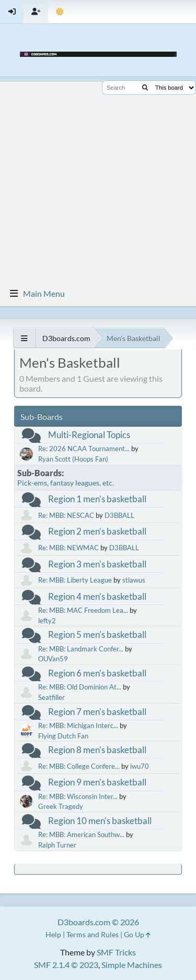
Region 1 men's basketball (97, 499)
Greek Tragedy (61, 806)
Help (53, 934)
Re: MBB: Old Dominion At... (80, 687)
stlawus (134, 580)
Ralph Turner (57, 845)
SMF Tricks (116, 952)
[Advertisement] (98, 180)
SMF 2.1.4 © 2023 (66, 965)
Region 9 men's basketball (97, 782)
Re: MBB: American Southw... (81, 834)
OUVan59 (53, 659)
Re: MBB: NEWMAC (68, 548)
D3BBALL (119, 515)
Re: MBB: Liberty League (75, 580)
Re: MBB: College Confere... (79, 766)
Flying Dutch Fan (63, 736)
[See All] (24, 338)
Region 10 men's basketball (100, 821)
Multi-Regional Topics (89, 435)
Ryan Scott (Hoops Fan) (73, 459)
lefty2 (47, 621)
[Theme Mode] (60, 12)
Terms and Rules (93, 934)
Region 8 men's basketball (97, 750)
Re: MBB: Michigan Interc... (78, 725)
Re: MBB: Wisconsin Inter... (78, 796)
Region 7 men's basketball (97, 712)
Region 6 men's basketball (97, 673)
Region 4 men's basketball (97, 596)
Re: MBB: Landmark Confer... (81, 649)
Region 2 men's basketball (97, 531)
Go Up (137, 934)
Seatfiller (51, 697)
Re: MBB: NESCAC (66, 515)
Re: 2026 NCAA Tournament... (84, 449)
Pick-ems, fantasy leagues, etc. (66, 483)
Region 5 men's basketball (97, 634)
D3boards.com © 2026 (98, 922)
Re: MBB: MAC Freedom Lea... (83, 610)
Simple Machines (132, 965)
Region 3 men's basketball (97, 564)
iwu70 (140, 766)
